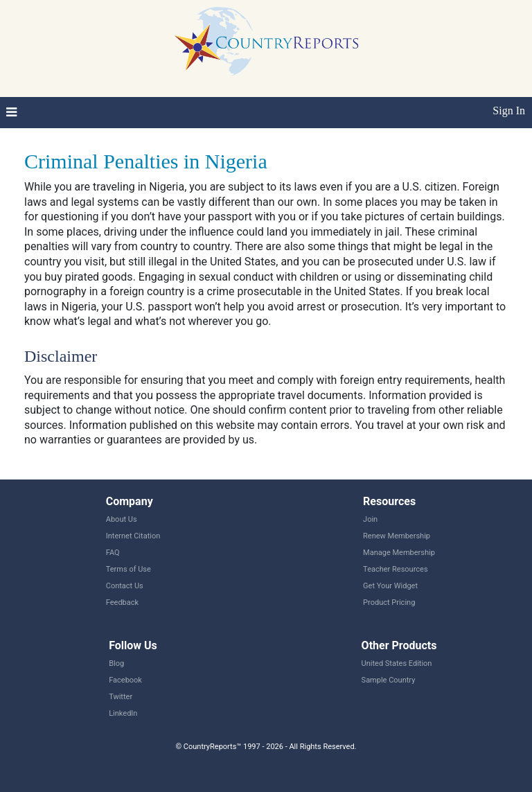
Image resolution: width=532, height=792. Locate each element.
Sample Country (389, 680)
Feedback (122, 602)
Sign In (509, 111)
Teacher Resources (395, 569)
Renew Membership (397, 536)
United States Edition (397, 663)
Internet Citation (133, 536)
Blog (116, 663)
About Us (122, 519)
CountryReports (266, 42)
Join (370, 519)
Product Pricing (389, 602)
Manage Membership (399, 553)
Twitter (121, 697)
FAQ (113, 553)
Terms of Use (128, 569)
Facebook (125, 680)
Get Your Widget (390, 586)
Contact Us (125, 586)
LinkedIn (123, 713)
